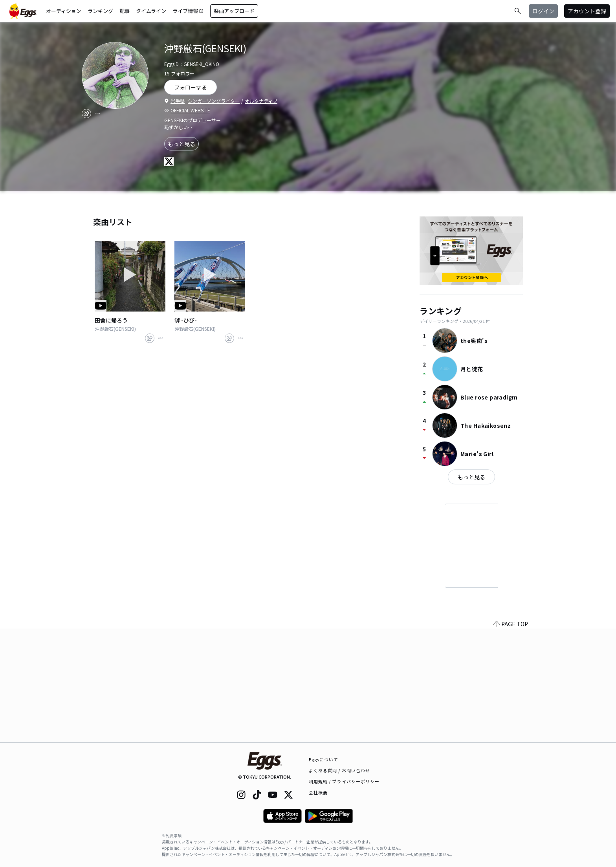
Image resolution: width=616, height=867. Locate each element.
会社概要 (318, 792)
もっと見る (181, 144)
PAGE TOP (511, 738)
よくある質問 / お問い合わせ (340, 770)
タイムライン (151, 11)
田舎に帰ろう (111, 320)
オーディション (64, 11)
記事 (125, 11)
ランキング (100, 11)
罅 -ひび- (186, 320)
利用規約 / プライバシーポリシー (344, 781)
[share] (86, 114)
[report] (97, 114)
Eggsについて (324, 759)
